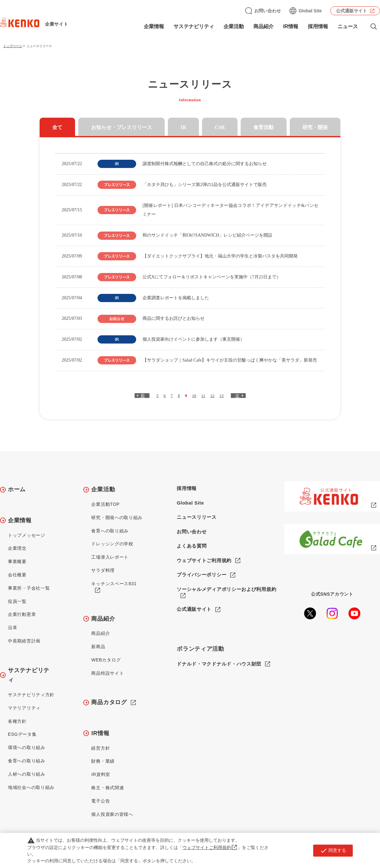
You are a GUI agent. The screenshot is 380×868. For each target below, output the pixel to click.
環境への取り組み (27, 747)
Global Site (310, 11)
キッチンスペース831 (114, 584)
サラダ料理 (103, 570)
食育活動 (263, 127)
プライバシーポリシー (202, 575)
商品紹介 (263, 26)
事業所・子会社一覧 (29, 588)
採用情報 (318, 26)
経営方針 (101, 748)
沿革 (13, 628)
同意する (333, 851)
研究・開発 (315, 127)
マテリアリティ (24, 708)
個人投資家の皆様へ (112, 814)
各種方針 (17, 721)
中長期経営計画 (24, 641)
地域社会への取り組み (31, 787)
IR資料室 (101, 774)
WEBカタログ (106, 660)
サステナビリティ (194, 26)
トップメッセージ (27, 535)
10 (194, 396)
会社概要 (17, 575)
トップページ (13, 46)
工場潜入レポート (110, 557)
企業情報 (154, 26)
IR (183, 127)
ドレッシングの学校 (112, 544)
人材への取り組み (27, 774)
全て (57, 127)
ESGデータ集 (22, 734)
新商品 (98, 647)
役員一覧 (17, 601)
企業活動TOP (105, 504)
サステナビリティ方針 (31, 695)
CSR (220, 127)
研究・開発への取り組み (117, 518)
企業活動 (234, 26)
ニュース (348, 26)
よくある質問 (192, 546)
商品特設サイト (108, 673)
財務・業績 (103, 761)
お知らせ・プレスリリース (122, 127)
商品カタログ (109, 702)
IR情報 (291, 26)
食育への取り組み (27, 761)
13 (222, 396)
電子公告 (101, 801)
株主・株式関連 (108, 788)
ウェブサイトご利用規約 (204, 560)
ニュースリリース (197, 517)
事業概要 (17, 561)
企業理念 (17, 548)
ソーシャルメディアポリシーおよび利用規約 (226, 589)
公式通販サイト (351, 11)
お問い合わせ (268, 11)
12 (212, 396)
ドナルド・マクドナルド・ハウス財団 (219, 664)
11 (203, 396)
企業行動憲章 (22, 614)
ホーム (17, 489)
